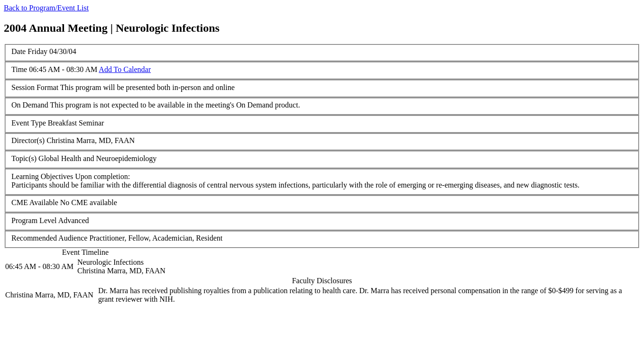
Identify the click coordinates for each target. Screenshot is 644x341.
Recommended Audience (49, 238)
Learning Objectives (42, 176)
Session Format (35, 87)
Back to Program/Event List (46, 8)
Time (19, 69)
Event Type (29, 123)
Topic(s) (24, 158)
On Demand (30, 105)
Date (18, 51)
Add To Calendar (125, 69)
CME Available (35, 202)
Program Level (34, 220)
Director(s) (28, 140)
